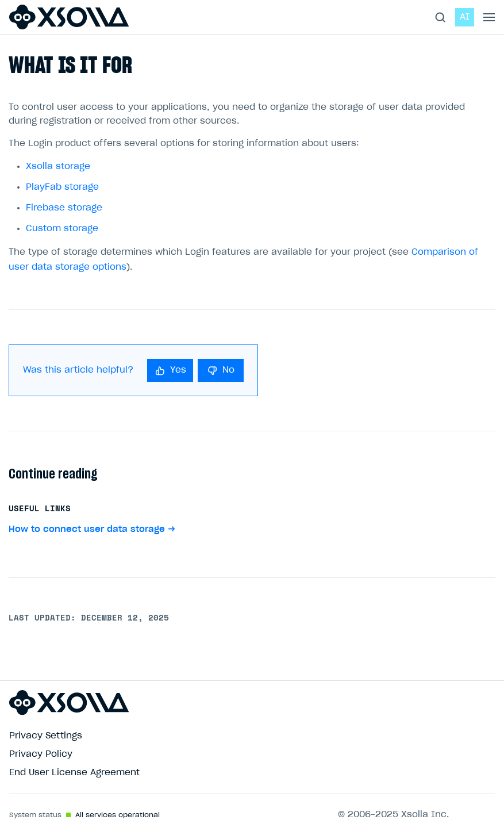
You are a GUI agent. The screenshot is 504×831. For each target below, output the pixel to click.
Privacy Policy (41, 754)
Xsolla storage (58, 166)
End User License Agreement (74, 773)
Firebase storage (64, 208)
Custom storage (62, 229)
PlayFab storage (62, 187)
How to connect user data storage (87, 529)
